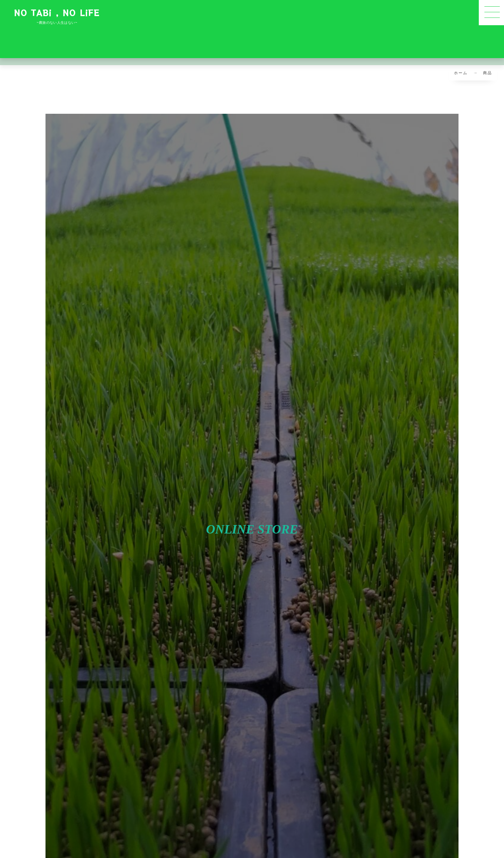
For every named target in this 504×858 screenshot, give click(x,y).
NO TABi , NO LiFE (57, 12)
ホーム (461, 73)
